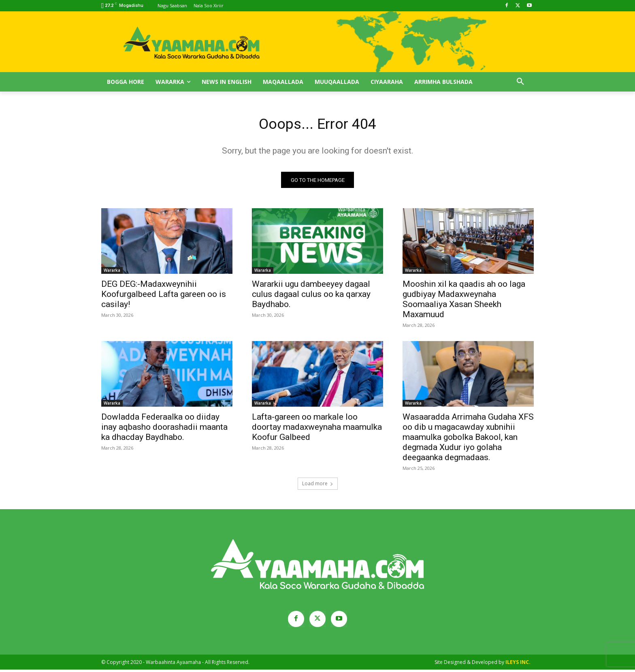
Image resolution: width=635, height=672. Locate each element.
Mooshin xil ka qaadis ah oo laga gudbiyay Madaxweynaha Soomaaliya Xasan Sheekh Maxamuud (464, 302)
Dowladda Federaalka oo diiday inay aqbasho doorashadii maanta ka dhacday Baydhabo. (164, 429)
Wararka (112, 273)
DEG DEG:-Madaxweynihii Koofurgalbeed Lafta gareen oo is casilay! (164, 297)
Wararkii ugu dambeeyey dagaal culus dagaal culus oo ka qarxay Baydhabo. (311, 297)
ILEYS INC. (518, 665)
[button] (520, 82)
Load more (318, 486)
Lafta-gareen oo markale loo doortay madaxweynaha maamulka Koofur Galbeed (317, 429)
